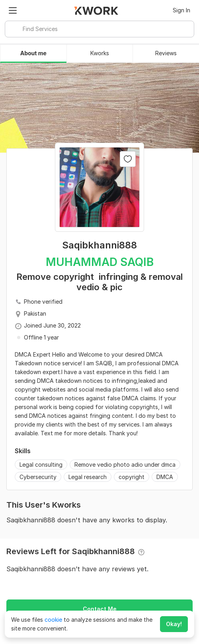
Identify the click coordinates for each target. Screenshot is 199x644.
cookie (53, 620)
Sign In (181, 10)
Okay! (174, 624)
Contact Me (100, 609)
